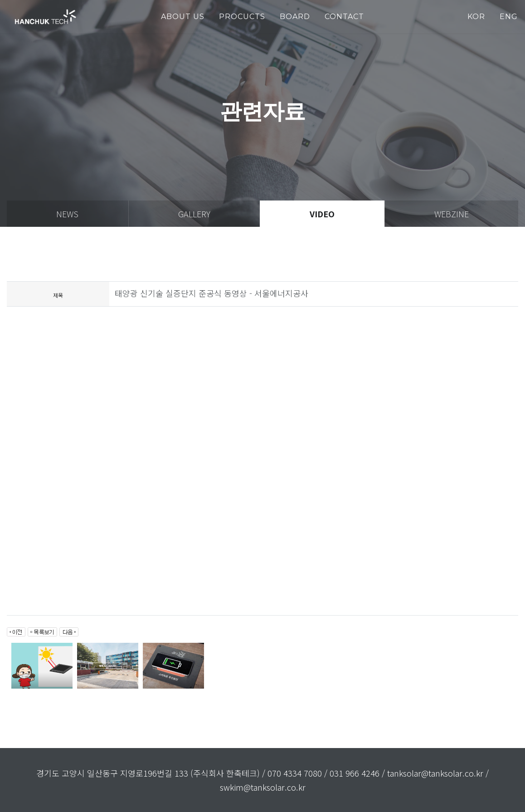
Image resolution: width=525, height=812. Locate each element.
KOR (476, 17)
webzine (452, 214)
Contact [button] (344, 17)
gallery (194, 214)
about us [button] (183, 17)
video (322, 214)
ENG (509, 17)
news (67, 214)
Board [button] (295, 17)
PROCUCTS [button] (242, 17)
